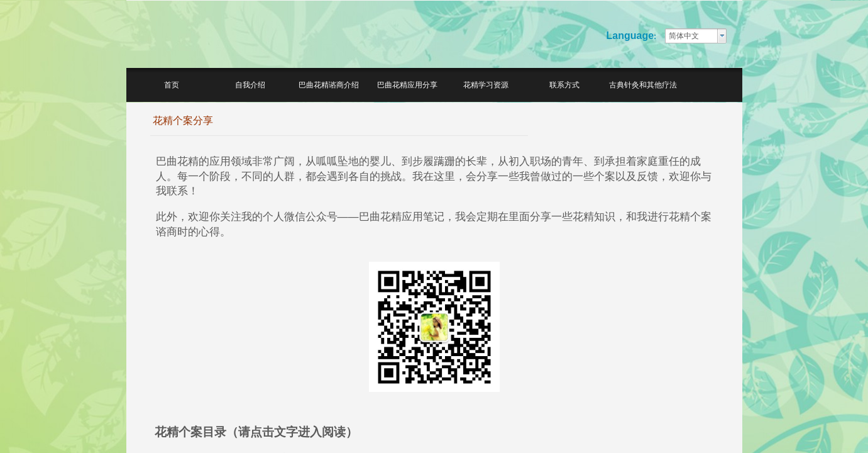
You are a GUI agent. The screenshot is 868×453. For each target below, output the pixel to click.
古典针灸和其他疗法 (643, 85)
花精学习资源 (486, 85)
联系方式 (564, 85)
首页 (172, 85)
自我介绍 (250, 85)
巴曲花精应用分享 (407, 85)
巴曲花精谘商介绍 (329, 85)
